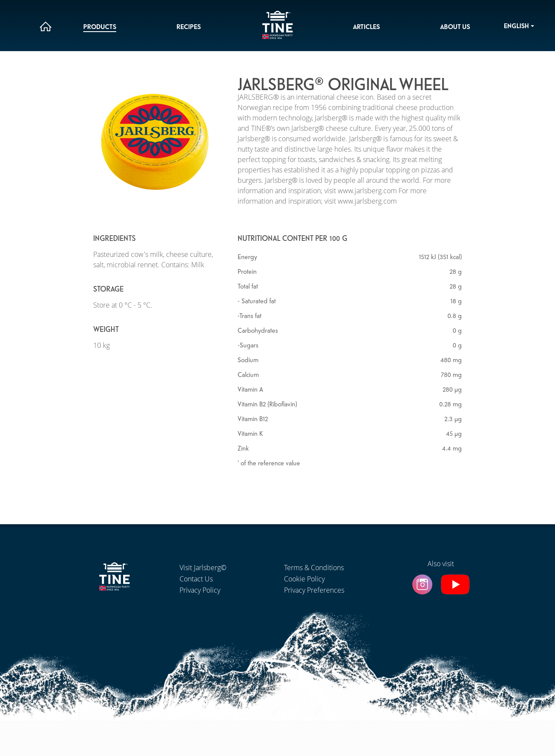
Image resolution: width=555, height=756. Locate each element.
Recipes (189, 27)
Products (100, 27)
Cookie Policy (304, 579)
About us (455, 27)
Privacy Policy (200, 590)
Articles (366, 27)
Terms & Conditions (314, 568)
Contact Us (196, 579)
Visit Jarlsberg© (203, 568)
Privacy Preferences (314, 590)
